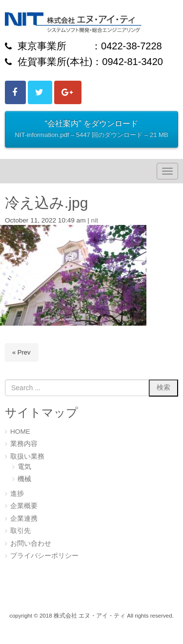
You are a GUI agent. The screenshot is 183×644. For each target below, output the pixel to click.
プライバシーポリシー (44, 556)
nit (95, 220)
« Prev (21, 352)
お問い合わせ (31, 544)
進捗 (17, 494)
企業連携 (24, 519)
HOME (20, 432)
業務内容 (24, 444)
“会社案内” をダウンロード (91, 130)
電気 (24, 467)
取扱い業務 (27, 456)
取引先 (20, 531)
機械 (24, 479)
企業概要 (24, 506)
